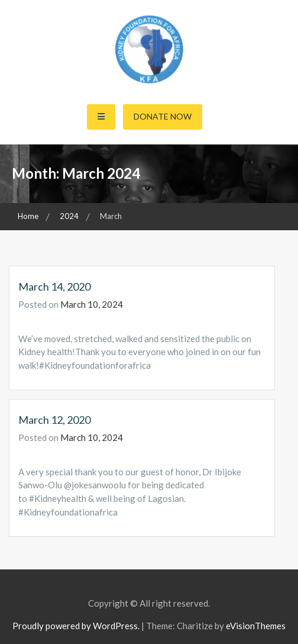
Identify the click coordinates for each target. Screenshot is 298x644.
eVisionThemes (256, 626)
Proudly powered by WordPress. (76, 626)
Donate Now (163, 116)
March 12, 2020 (54, 420)
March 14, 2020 (54, 286)
